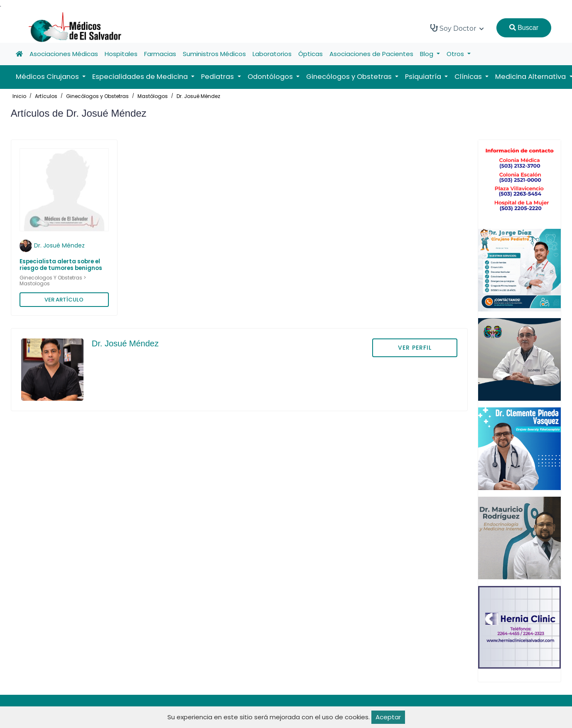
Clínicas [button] (469, 77)
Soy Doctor (457, 28)
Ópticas (311, 54)
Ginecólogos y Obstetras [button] (350, 77)
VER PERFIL (415, 348)
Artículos (46, 96)
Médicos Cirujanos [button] (48, 77)
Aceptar (388, 717)
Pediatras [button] (218, 77)
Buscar (524, 28)
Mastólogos (153, 96)
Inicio (19, 96)
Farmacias (160, 54)
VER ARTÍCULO (64, 300)
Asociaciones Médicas (64, 54)
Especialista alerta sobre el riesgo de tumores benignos (61, 265)
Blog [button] (427, 54)
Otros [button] (456, 54)
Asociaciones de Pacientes (371, 54)
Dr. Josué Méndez (198, 96)
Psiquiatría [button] (424, 77)
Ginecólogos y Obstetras (97, 96)
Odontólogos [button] (271, 77)
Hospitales (121, 54)
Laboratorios (272, 54)
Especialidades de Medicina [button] (141, 77)
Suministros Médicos (214, 54)
